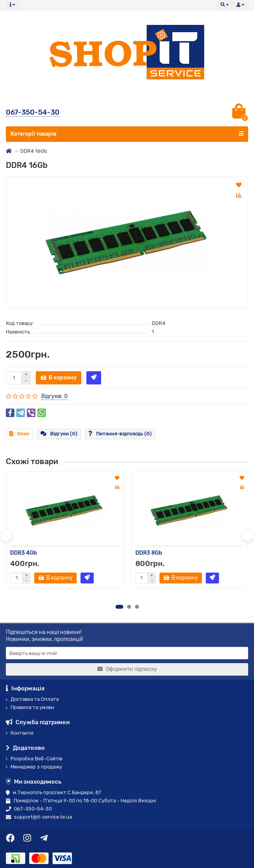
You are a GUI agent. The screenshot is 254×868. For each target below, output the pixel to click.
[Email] (127, 653)
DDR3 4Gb (24, 553)
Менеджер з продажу (34, 767)
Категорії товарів (127, 134)
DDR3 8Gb (149, 553)
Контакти (20, 733)
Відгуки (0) (59, 434)
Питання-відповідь (120, 434)
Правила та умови (30, 707)
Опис (19, 434)
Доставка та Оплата (32, 699)
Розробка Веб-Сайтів (34, 759)
